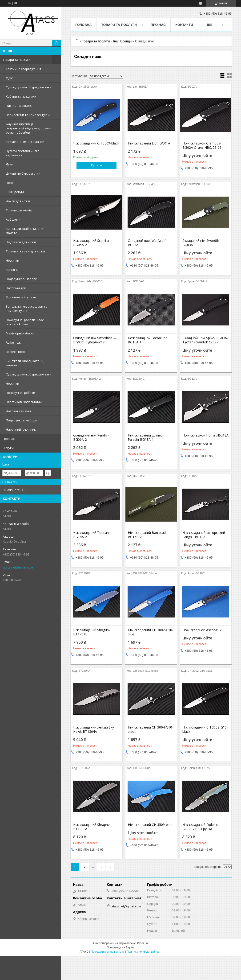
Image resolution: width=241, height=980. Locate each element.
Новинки (12, 260)
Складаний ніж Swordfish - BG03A (203, 243)
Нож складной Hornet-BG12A (205, 435)
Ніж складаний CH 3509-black (96, 143)
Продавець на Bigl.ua (120, 947)
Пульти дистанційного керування (23, 153)
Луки (10, 164)
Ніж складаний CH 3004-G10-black (151, 729)
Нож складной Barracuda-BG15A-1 (148, 340)
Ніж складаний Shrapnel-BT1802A (92, 827)
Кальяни (12, 270)
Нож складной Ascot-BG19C (205, 630)
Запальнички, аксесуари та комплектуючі (27, 309)
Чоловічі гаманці (18, 411)
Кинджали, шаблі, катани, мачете (25, 231)
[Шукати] (56, 43)
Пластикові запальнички (25, 402)
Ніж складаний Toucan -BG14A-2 (92, 535)
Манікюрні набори (20, 333)
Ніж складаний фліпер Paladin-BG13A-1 (145, 437)
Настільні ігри (16, 288)
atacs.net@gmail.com (18, 567)
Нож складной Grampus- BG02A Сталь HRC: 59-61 (202, 145)
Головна (83, 25)
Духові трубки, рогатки (23, 173)
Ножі (9, 183)
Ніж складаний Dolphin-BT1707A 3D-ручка (201, 827)
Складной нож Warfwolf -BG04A (148, 243)
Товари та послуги (17, 60)
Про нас (9, 439)
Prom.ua (143, 943)
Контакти (184, 25)
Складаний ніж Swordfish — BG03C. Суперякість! (95, 340)
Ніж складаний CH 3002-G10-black (205, 729)
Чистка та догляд (19, 106)
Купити (96, 165)
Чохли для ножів (18, 201)
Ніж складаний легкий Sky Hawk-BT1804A (94, 729)
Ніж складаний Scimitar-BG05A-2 (92, 243)
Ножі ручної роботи (20, 393)
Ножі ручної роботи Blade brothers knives (25, 322)
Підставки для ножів (21, 242)
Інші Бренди (15, 192)
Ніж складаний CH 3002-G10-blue (151, 632)
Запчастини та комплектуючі (28, 115)
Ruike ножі (14, 342)
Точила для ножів (19, 210)
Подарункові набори (22, 279)
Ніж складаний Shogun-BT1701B (92, 632)
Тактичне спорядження (23, 69)
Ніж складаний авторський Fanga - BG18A (204, 535)
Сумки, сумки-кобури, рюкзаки (29, 87)
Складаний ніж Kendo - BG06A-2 (91, 437)
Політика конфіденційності (144, 952)
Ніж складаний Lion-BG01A (149, 143)
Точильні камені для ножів (26, 251)
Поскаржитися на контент (108, 952)
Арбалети (13, 219)
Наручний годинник (21, 429)
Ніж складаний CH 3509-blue (150, 825)
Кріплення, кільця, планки (25, 142)
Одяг (9, 78)
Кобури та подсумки (21, 96)
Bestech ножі (15, 352)
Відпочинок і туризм (21, 297)
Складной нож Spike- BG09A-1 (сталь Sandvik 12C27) (205, 340)
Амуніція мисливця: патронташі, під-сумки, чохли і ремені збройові (28, 128)
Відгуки (8, 448)
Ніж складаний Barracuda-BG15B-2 (148, 535)
